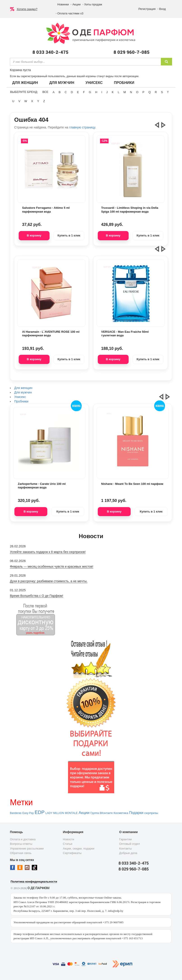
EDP (40, 812)
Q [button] (150, 92)
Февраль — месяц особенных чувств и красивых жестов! (52, 566)
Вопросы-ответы (21, 844)
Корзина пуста (20, 70)
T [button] (168, 92)
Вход (163, 9)
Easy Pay (28, 813)
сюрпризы (151, 813)
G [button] (90, 92)
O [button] (137, 92)
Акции (76, 4)
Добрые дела (128, 853)
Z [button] (44, 101)
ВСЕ (45, 92)
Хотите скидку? (27, 9)
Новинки (63, 4)
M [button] (125, 92)
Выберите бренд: (24, 92)
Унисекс (94, 83)
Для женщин (25, 83)
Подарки (136, 813)
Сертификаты (72, 853)
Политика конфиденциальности (34, 882)
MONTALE (71, 813)
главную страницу (82, 127)
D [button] (72, 92)
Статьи (68, 844)
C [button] (66, 92)
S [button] (162, 92)
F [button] (84, 92)
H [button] (96, 92)
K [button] (113, 92)
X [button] (32, 101)
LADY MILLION (55, 813)
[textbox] (85, 62)
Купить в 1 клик (69, 235)
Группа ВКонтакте (101, 813)
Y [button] (38, 101)
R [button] (156, 92)
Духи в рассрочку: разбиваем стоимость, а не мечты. (49, 581)
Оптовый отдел (130, 844)
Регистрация (147, 9)
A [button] (54, 92)
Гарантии (125, 839)
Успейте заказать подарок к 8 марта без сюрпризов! (48, 552)
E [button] (78, 92)
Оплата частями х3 (70, 13)
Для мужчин (62, 83)
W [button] (26, 101)
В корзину (34, 235)
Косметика (121, 813)
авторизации (131, 76)
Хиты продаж (93, 4)
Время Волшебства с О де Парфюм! (37, 596)
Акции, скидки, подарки (79, 849)
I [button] (102, 92)
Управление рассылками (27, 849)
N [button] (131, 92)
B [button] (60, 92)
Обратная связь (21, 853)
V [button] (19, 101)
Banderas (16, 813)
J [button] (107, 92)
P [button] (143, 92)
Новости (68, 839)
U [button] (13, 101)
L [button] (119, 92)
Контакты (125, 849)
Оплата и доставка (23, 839)
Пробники (124, 83)
